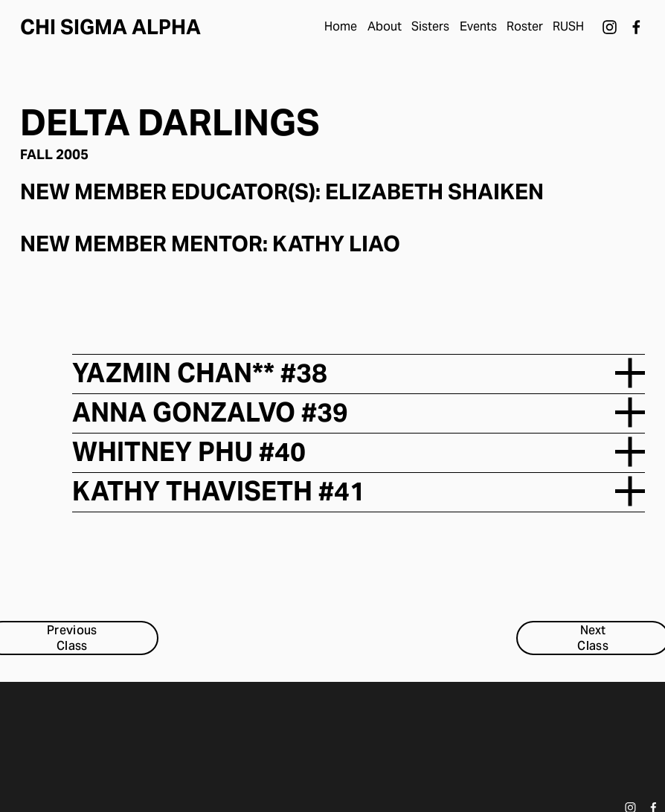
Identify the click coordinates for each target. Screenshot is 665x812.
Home (341, 26)
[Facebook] (636, 27)
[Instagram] (610, 27)
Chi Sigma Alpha (110, 27)
